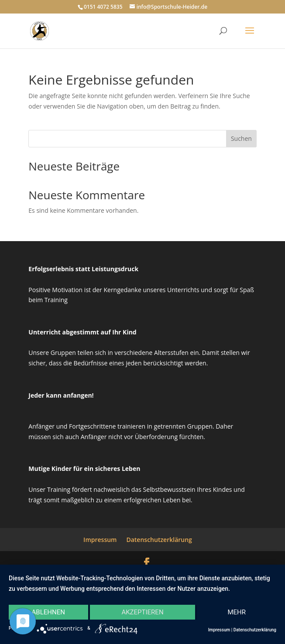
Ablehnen (48, 612)
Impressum (100, 540)
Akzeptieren (142, 612)
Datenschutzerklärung (159, 540)
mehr (237, 612)
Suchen (241, 138)
